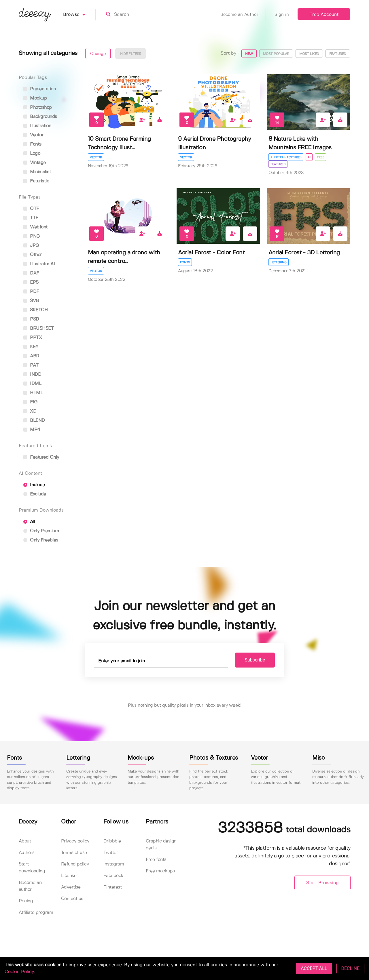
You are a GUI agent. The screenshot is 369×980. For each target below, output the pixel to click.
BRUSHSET (39, 328)
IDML (32, 384)
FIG (30, 402)
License (69, 876)
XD (30, 411)
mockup (35, 98)
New (249, 54)
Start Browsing (322, 883)
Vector (96, 157)
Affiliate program (36, 913)
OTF (31, 209)
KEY (31, 347)
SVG (31, 301)
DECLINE (350, 968)
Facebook (113, 876)
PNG (32, 236)
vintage (35, 163)
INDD (32, 374)
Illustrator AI (39, 264)
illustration (37, 126)
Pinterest (113, 887)
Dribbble (112, 841)
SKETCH (36, 310)
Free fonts (156, 860)
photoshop (38, 107)
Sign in (282, 15)
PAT (31, 365)
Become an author (30, 886)
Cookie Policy (19, 972)
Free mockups (160, 871)
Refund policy (75, 864)
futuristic (36, 181)
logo (32, 154)
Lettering (279, 262)
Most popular (276, 54)
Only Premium (41, 531)
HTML (33, 393)
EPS (31, 282)
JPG (31, 246)
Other (33, 255)
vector (33, 135)
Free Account (324, 15)
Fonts (185, 262)
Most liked (309, 54)
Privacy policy (75, 841)
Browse (79, 15)
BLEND (34, 421)
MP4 (32, 430)
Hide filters (131, 54)
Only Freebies (41, 540)
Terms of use (74, 853)
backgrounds (40, 117)
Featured (338, 54)
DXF (31, 273)
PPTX (33, 338)
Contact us (72, 899)
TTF (31, 218)
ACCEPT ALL (314, 968)
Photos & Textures (286, 157)
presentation (40, 89)
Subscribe (255, 660)
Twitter (111, 853)
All (29, 522)
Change (98, 54)
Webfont (35, 227)
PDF (31, 292)
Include (34, 485)
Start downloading (32, 868)
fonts (32, 144)
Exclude (35, 494)
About (25, 841)
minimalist (37, 172)
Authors (27, 853)
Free (320, 157)
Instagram (114, 864)
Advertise (71, 887)
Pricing (26, 901)
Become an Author (243, 15)
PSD (31, 319)
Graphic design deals (161, 845)
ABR (31, 356)
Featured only (41, 457)
